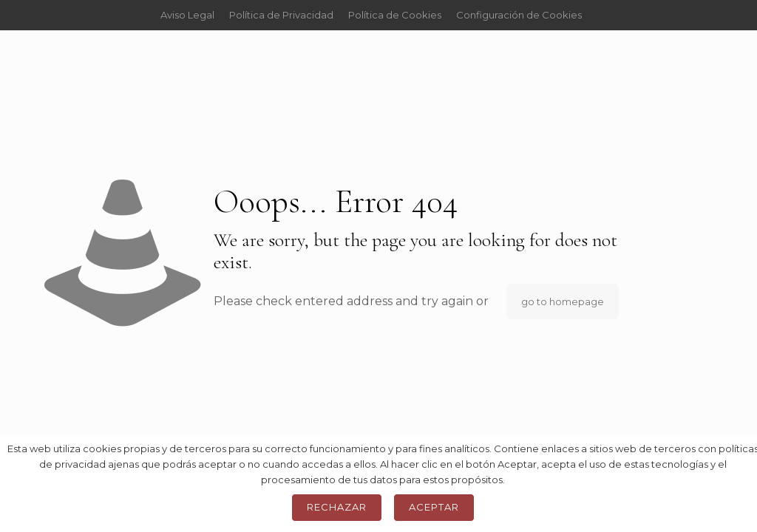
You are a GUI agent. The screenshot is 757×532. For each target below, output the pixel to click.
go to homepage (563, 301)
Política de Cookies (395, 15)
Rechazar (337, 507)
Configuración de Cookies (519, 15)
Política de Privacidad (281, 15)
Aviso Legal (187, 15)
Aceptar (434, 507)
